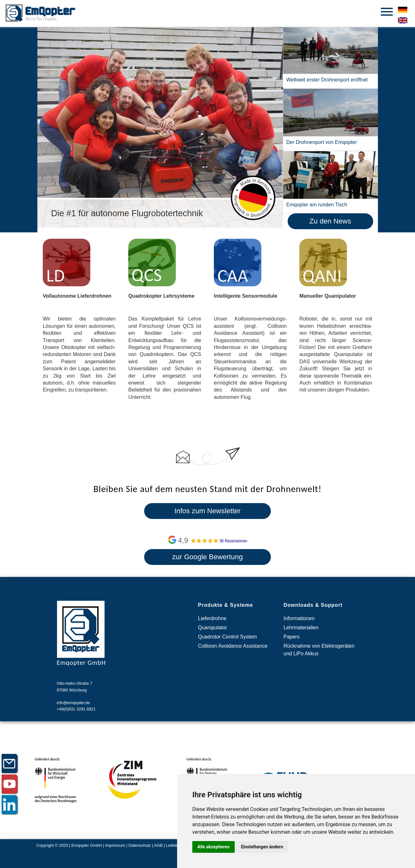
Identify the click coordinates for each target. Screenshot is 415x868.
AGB (158, 845)
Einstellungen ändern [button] (262, 847)
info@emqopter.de (73, 703)
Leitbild (172, 845)
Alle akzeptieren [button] (214, 847)
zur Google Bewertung (208, 557)
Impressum (115, 845)
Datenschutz (140, 845)
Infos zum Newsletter (207, 511)
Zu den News (330, 221)
